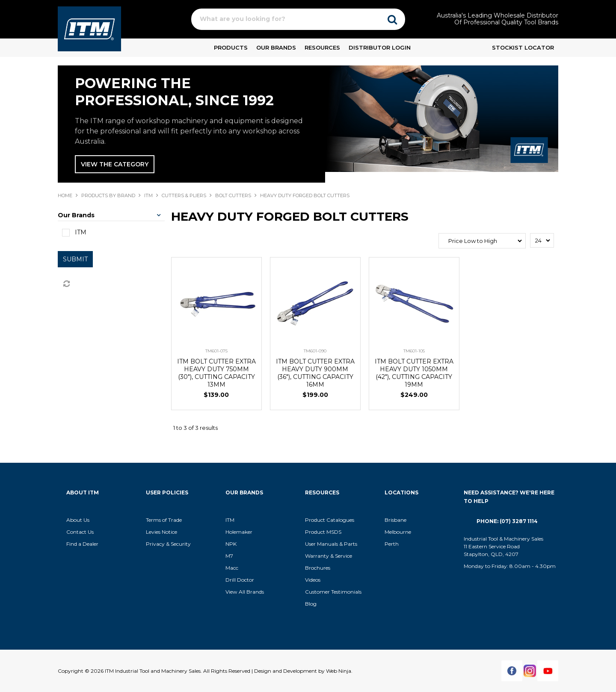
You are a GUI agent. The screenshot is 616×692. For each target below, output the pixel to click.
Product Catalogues (330, 520)
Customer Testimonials (333, 592)
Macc (232, 568)
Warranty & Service (329, 556)
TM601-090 (315, 351)
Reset (66, 284)
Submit (75, 259)
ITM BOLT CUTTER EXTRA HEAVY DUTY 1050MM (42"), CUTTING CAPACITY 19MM (414, 373)
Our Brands (276, 47)
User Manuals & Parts (331, 544)
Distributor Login (380, 47)
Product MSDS (323, 532)
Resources (322, 47)
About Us (78, 520)
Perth (392, 544)
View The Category (115, 164)
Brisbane (395, 520)
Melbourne (398, 532)
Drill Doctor (240, 580)
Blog (311, 604)
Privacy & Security (169, 544)
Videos (313, 580)
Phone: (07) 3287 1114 (507, 521)
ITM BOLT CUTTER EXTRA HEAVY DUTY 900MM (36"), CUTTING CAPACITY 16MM (315, 373)
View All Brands (245, 592)
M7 (229, 556)
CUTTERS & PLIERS (184, 195)
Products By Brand (108, 195)
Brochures (318, 568)
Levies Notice (161, 532)
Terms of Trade (164, 520)
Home (65, 195)
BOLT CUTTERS (233, 195)
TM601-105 (414, 351)
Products (231, 47)
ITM (148, 195)
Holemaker (239, 532)
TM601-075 (216, 351)
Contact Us (80, 532)
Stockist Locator (523, 47)
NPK (231, 544)
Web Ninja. (339, 671)
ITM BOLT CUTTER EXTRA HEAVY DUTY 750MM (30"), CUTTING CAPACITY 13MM (216, 373)
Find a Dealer (82, 544)
